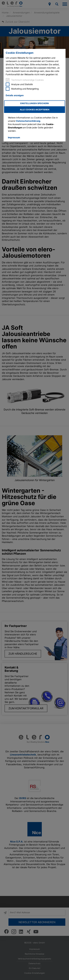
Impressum (14, 137)
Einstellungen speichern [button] (34, 103)
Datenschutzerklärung (28, 121)
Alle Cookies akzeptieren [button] (35, 110)
